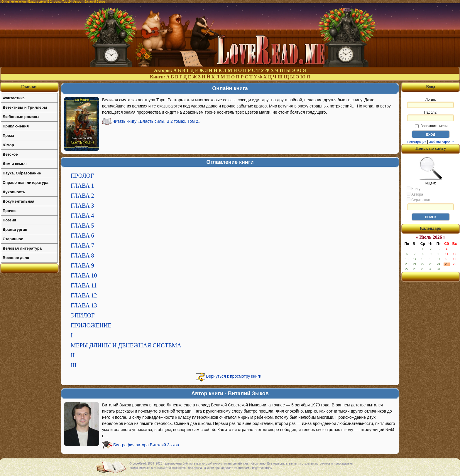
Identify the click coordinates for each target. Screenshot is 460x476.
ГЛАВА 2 (82, 196)
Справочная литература (26, 183)
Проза (8, 136)
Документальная (18, 201)
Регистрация (417, 142)
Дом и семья (15, 164)
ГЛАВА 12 (84, 295)
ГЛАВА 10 (84, 275)
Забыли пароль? (442, 142)
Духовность (14, 192)
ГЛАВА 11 (84, 285)
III (74, 365)
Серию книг (418, 200)
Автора (415, 194)
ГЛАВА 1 (82, 186)
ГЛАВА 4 (82, 216)
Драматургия (15, 229)
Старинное (13, 239)
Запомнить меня (431, 126)
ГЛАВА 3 (82, 206)
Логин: (431, 103)
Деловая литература (22, 248)
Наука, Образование (22, 173)
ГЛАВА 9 (82, 265)
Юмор (8, 145)
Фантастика (14, 98)
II (73, 355)
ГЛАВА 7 (82, 245)
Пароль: (431, 116)
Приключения (16, 126)
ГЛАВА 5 (82, 226)
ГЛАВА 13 (84, 305)
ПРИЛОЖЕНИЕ (91, 325)
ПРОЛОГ (82, 176)
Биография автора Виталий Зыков (146, 445)
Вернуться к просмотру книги (234, 376)
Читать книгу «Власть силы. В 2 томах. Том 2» (156, 121)
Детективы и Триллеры (25, 107)
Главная (29, 87)
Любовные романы (21, 117)
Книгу (414, 189)
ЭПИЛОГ (83, 315)
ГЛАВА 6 (82, 236)
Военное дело (16, 258)
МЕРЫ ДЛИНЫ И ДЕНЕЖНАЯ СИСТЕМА (126, 345)
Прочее (10, 211)
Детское (10, 154)
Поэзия (9, 220)
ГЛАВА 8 (82, 255)
